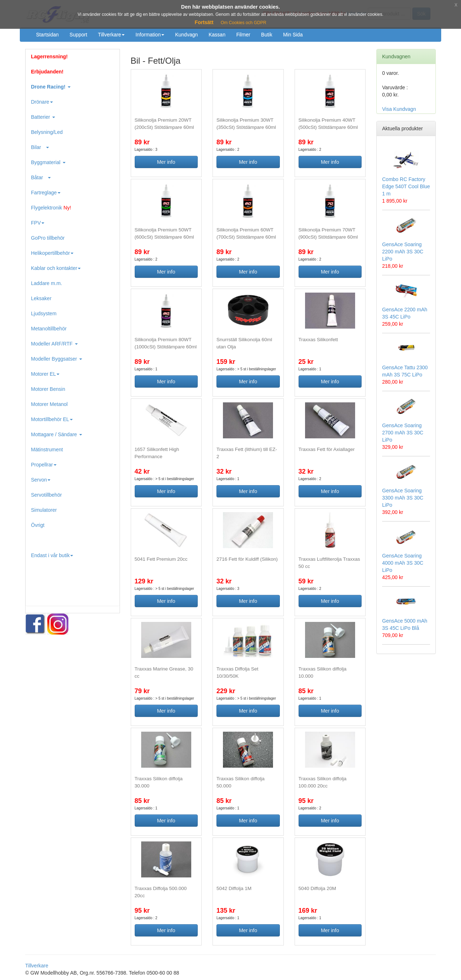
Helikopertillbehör (52, 253)
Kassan (217, 35)
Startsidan (47, 35)
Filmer (243, 35)
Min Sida (293, 35)
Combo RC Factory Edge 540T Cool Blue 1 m (406, 186)
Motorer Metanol (49, 404)
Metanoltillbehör (49, 329)
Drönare (42, 102)
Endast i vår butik (52, 555)
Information (150, 35)
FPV (38, 223)
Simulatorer (44, 510)
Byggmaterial (48, 162)
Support (78, 35)
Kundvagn (186, 35)
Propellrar (44, 465)
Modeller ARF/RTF (54, 344)
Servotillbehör (46, 495)
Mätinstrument (47, 450)
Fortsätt (204, 22)
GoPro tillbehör (48, 238)
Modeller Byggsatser (57, 359)
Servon (41, 480)
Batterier (43, 117)
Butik (267, 35)
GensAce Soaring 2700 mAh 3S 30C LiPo (403, 433)
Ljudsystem (44, 313)
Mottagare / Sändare (57, 434)
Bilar (40, 147)
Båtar (41, 177)
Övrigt (38, 525)
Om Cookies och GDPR (244, 23)
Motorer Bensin (48, 389)
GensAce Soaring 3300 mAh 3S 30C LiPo (403, 498)
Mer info (166, 162)
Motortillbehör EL (52, 419)
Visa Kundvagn (399, 109)
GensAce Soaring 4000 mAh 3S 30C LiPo (403, 563)
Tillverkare (111, 35)
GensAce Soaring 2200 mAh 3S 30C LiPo (403, 252)
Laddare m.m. (46, 283)
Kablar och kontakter (56, 268)
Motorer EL (45, 374)
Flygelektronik (51, 208)
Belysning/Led (47, 132)
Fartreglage (46, 193)
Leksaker (41, 298)
